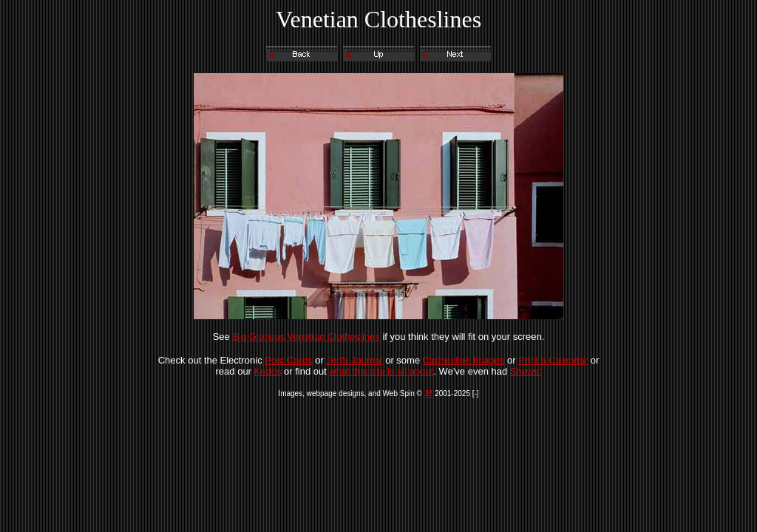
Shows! (526, 371)
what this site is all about (381, 371)
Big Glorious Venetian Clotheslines (306, 337)
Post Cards (288, 360)
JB (429, 393)
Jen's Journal (354, 360)
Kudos (268, 371)
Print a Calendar (553, 360)
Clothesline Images (464, 360)
